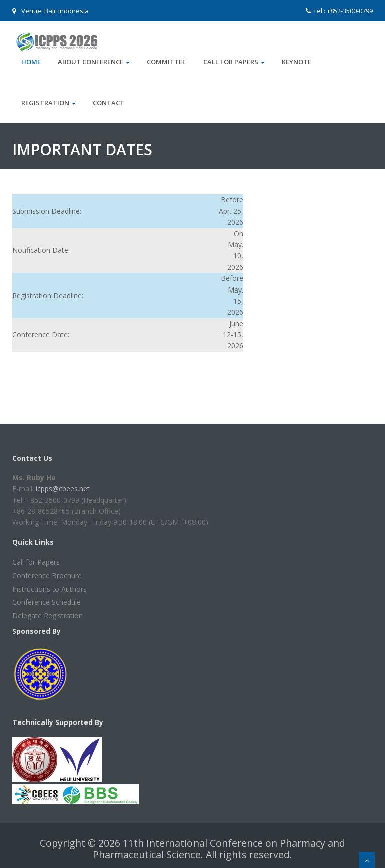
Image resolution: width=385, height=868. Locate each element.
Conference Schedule (46, 602)
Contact (109, 103)
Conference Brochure (47, 576)
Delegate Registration (47, 615)
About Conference (94, 62)
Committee (166, 62)
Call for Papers (234, 62)
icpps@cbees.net (63, 488)
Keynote (297, 62)
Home (31, 62)
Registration (48, 103)
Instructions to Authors (49, 589)
